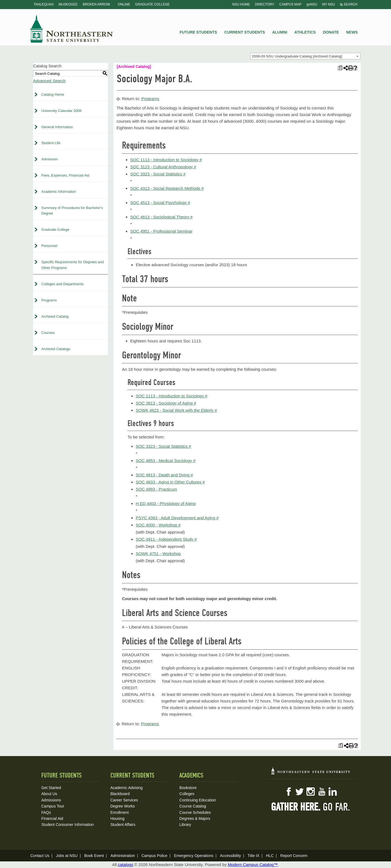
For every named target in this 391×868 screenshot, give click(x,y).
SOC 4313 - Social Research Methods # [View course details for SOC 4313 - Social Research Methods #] (167, 188)
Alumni (279, 32)
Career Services (124, 800)
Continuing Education (198, 800)
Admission (50, 159)
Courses (48, 333)
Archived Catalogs (56, 349)
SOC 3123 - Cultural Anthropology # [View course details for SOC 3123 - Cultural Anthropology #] (163, 167)
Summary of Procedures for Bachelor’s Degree (72, 211)
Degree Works (123, 806)
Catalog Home (53, 94)
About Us (49, 794)
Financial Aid (52, 818)
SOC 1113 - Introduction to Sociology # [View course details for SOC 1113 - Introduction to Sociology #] (166, 160)
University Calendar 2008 (61, 111)
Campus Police (154, 856)
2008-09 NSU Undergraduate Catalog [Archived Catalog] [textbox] (297, 56)
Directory (265, 4)
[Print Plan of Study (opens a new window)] (340, 68)
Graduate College (153, 4)
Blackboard (120, 794)
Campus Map (290, 4)
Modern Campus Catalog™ (253, 865)
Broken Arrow (96, 4)
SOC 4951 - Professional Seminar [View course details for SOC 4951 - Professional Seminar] (161, 231)
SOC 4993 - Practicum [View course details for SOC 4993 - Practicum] (156, 489)
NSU (72, 29)
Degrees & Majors (195, 818)
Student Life (51, 143)
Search (349, 4)
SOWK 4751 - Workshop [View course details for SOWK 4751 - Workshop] (158, 554)
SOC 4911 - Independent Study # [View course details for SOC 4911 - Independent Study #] (166, 539)
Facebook (289, 792)
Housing (117, 818)
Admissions (51, 800)
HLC (270, 856)
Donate (331, 32)
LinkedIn (333, 792)
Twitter (300, 792)
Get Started (51, 788)
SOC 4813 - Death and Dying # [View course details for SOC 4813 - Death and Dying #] (164, 475)
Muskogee (68, 4)
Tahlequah (44, 4)
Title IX (253, 856)
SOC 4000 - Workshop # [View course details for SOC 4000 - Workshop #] (158, 525)
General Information (57, 127)
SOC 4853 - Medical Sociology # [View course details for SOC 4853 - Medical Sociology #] (166, 461)
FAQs (46, 812)
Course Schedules (195, 812)
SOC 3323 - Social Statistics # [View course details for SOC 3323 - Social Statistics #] (158, 174)
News (352, 32)
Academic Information (59, 192)
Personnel (49, 246)
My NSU (328, 4)
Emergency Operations (194, 856)
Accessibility (230, 856)
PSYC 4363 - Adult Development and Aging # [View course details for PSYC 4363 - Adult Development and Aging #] (177, 518)
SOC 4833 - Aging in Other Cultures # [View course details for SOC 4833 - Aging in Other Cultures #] (170, 482)
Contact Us (40, 856)
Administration (123, 856)
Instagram (311, 792)
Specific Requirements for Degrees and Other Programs (73, 265)
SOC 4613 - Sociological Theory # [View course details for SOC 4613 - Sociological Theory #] (161, 217)
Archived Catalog (55, 316)
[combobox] (305, 56)
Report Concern (294, 856)
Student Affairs (123, 825)
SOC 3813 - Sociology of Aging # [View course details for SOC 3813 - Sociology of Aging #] (166, 403)
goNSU (312, 4)
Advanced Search (49, 81)
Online (124, 4)
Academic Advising (127, 788)
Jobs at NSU (67, 856)
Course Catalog (193, 806)
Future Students (198, 32)
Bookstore (188, 788)
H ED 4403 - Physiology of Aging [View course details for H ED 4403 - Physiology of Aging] (166, 503)
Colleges (187, 794)
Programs (49, 300)
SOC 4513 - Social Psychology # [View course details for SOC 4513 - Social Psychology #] (160, 203)
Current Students (245, 32)
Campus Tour (53, 806)
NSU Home (241, 4)
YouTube (322, 792)
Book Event (94, 856)
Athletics (305, 32)
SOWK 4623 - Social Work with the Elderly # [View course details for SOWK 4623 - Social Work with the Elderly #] (176, 410)
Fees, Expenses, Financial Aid (65, 175)
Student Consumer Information (68, 825)
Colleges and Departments (63, 284)
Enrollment (120, 812)
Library (185, 825)
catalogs (126, 865)
